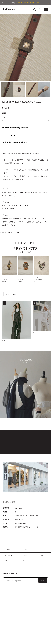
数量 (4, 114)
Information (8, 561)
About (25, 550)
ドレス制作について (26, 385)
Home (8, 550)
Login (42, 555)
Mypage (25, 555)
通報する (3, 233)
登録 (43, 580)
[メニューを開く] (46, 10)
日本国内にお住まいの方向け (15, 143)
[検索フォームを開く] (35, 9)
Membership (8, 555)
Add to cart (15, 135)
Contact (26, 561)
